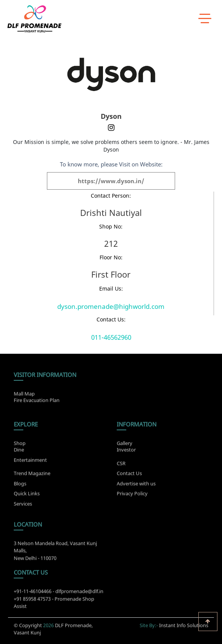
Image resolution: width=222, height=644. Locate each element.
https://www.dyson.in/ (111, 181)
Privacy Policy (132, 496)
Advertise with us (136, 486)
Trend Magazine (32, 476)
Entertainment (30, 457)
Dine (19, 447)
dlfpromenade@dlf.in (79, 594)
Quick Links (27, 496)
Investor (126, 447)
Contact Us (129, 476)
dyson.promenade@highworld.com (111, 306)
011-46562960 (111, 337)
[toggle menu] (205, 18)
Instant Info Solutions (184, 623)
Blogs (20, 486)
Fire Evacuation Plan (37, 398)
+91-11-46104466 (33, 594)
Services (23, 506)
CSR (121, 466)
